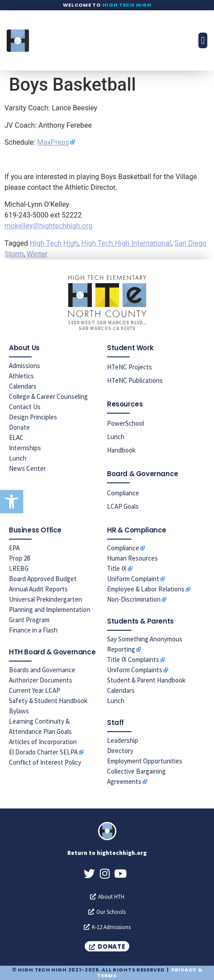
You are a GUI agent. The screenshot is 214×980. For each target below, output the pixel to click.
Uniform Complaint (133, 579)
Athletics (21, 376)
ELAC (16, 438)
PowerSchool (126, 423)
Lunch (18, 458)
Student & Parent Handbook (146, 680)
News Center (27, 468)
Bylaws (19, 711)
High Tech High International (126, 243)
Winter (37, 254)
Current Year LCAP (35, 690)
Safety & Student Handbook (48, 701)
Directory (120, 751)
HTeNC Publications (135, 380)
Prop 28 (19, 558)
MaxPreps (53, 142)
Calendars (23, 386)
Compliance (123, 493)
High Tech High (127, 5)
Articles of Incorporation (43, 742)
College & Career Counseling (48, 396)
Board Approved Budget (43, 579)
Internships (25, 448)
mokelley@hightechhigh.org (48, 226)
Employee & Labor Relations (146, 589)
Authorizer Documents (41, 680)
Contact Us (25, 407)
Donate (19, 427)
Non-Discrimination (134, 599)
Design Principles (33, 417)
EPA (14, 548)
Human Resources (132, 558)
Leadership (123, 740)
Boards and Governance (42, 670)
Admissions (25, 366)
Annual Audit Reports (38, 589)
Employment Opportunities (145, 761)
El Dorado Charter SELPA (43, 752)
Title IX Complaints (133, 660)
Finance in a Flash (33, 630)
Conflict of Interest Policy (45, 762)
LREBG (19, 568)
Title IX (117, 568)
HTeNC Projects (130, 367)
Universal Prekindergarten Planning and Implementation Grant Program (49, 609)
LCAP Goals (123, 506)
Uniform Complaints (135, 670)
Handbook (121, 450)
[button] (12, 502)
